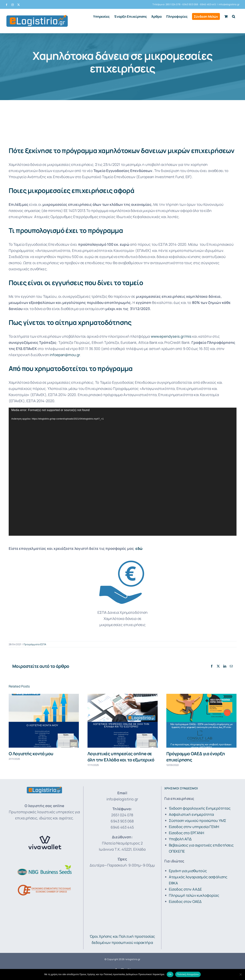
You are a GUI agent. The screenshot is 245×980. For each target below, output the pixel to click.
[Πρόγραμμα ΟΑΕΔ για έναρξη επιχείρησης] (201, 696)
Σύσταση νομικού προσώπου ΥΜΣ (198, 821)
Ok (170, 974)
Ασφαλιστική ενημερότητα (191, 814)
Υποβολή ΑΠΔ (180, 839)
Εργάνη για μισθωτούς (188, 871)
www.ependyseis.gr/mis (171, 336)
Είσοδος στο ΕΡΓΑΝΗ (187, 833)
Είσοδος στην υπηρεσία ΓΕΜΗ (194, 827)
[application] (123, 472)
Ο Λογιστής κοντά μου (31, 754)
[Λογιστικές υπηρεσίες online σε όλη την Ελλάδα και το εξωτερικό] (123, 696)
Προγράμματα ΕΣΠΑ (35, 644)
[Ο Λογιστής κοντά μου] (44, 696)
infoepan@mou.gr (65, 355)
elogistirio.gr (133, 959)
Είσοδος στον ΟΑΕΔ (185, 901)
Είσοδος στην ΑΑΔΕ (185, 889)
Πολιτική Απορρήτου (188, 974)
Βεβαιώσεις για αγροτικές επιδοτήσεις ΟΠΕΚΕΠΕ (201, 848)
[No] (240, 974)
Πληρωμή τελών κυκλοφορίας (194, 895)
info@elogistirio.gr (229, 4)
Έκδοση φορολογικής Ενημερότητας (200, 808)
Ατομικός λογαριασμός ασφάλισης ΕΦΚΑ (198, 880)
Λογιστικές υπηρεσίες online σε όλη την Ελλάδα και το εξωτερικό (121, 757)
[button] (234, 16)
